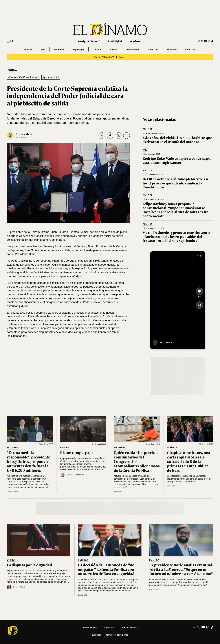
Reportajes (78, 49)
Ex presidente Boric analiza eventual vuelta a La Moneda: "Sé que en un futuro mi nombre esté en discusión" (181, 569)
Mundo (113, 49)
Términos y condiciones (117, 635)
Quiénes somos (89, 627)
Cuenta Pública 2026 (104, 57)
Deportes (153, 49)
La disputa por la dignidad (29, 565)
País (43, 49)
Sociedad (172, 49)
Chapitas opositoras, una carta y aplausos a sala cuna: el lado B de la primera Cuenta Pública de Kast (189, 461)
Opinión (97, 49)
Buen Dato (191, 49)
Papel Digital (115, 41)
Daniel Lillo (83, 595)
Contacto (109, 627)
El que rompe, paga (77, 452)
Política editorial (130, 627)
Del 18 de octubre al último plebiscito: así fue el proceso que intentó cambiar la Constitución (175, 183)
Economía (59, 49)
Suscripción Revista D (89, 41)
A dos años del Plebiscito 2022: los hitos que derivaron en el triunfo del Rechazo (177, 140)
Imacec (122, 57)
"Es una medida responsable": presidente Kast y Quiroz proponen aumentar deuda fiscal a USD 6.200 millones (28, 461)
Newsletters (136, 41)
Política (28, 49)
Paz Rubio (118, 491)
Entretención (132, 49)
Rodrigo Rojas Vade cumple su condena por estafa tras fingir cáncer (177, 160)
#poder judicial (51, 77)
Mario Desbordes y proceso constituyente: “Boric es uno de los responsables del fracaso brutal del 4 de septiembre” (176, 237)
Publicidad (97, 635)
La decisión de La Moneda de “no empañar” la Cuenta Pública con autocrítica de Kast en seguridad (106, 569)
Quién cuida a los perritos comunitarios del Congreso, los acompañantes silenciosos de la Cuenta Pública (137, 461)
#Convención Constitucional (23, 77)
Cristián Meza (24, 134)
